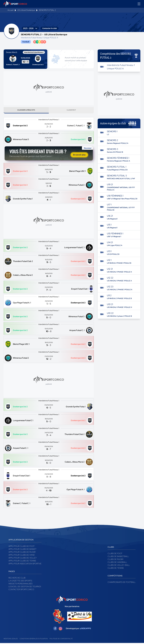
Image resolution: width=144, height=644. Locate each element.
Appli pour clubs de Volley (23, 559)
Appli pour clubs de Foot (22, 547)
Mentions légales (11, 640)
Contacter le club (49, 28)
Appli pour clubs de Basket (22, 550)
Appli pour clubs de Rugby (22, 553)
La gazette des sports (20, 582)
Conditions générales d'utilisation (34, 640)
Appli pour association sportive (25, 565)
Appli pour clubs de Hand (22, 556)
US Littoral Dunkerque (26, 10)
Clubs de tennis (116, 569)
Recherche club (17, 579)
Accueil (10, 10)
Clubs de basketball (118, 557)
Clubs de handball (117, 563)
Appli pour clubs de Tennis (22, 562)
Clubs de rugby (116, 560)
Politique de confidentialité (61, 640)
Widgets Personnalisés (20, 585)
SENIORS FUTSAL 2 (47, 10)
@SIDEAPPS (85, 629)
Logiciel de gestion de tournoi (25, 587)
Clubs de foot (115, 554)
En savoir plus (79, 156)
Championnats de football (122, 583)
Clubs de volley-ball (119, 566)
